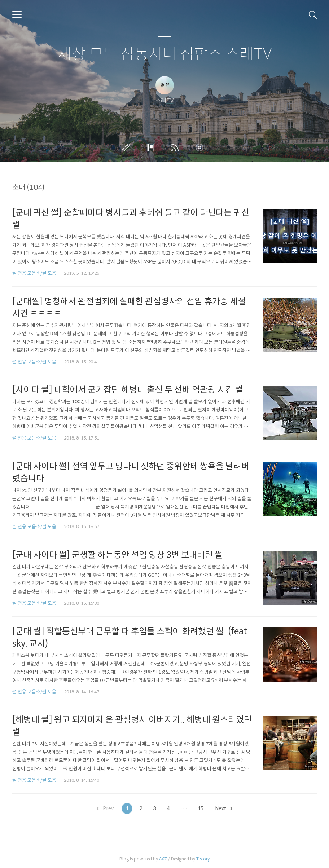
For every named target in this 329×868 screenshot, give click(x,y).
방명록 (152, 147)
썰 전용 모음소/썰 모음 (34, 273)
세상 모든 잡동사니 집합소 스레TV (165, 54)
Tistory (203, 859)
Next (224, 808)
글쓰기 (127, 147)
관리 (201, 147)
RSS (176, 147)
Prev (105, 808)
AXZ (163, 859)
